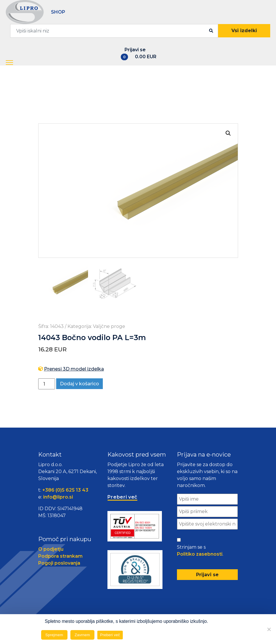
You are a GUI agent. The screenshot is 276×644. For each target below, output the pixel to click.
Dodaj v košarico (79, 384)
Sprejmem (54, 635)
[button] (17, 63)
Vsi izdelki (244, 31)
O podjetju (51, 550)
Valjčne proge (109, 327)
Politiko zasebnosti (200, 555)
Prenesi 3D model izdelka (74, 370)
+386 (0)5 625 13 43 (65, 491)
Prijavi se (135, 50)
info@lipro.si (58, 498)
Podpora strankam (60, 557)
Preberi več (110, 635)
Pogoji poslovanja (59, 564)
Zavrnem (82, 635)
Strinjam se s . (200, 552)
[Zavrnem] (269, 629)
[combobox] (114, 31)
